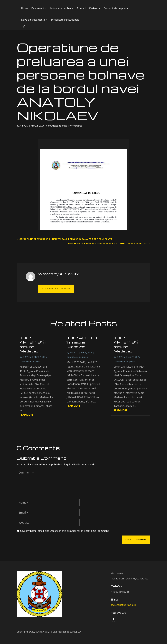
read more (26, 415)
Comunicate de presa (116, 8)
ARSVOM (24, 126)
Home (25, 8)
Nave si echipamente (33, 20)
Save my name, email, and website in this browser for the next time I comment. (65, 531)
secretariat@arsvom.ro (124, 605)
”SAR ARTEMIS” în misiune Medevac (33, 344)
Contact (81, 8)
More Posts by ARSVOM (56, 289)
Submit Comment (136, 540)
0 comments (76, 126)
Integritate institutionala (65, 20)
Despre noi (38, 8)
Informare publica (60, 8)
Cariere (93, 8)
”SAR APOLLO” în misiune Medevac (83, 342)
